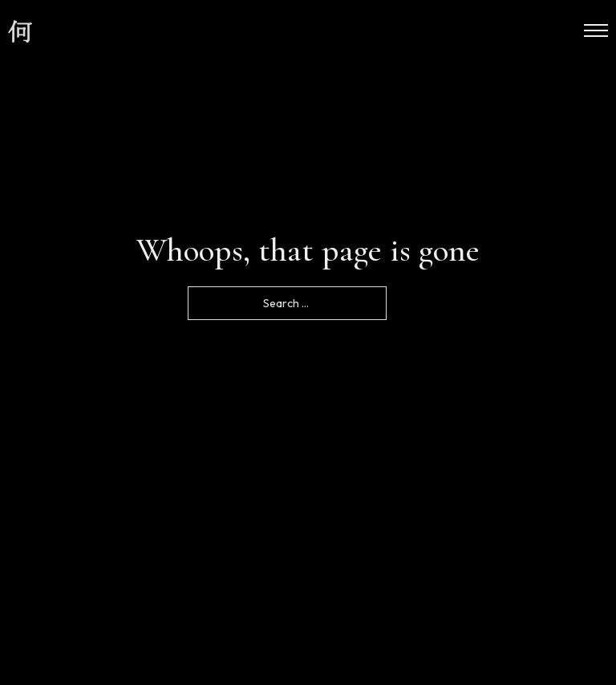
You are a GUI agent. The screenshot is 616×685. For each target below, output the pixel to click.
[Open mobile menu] (596, 30)
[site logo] (20, 32)
